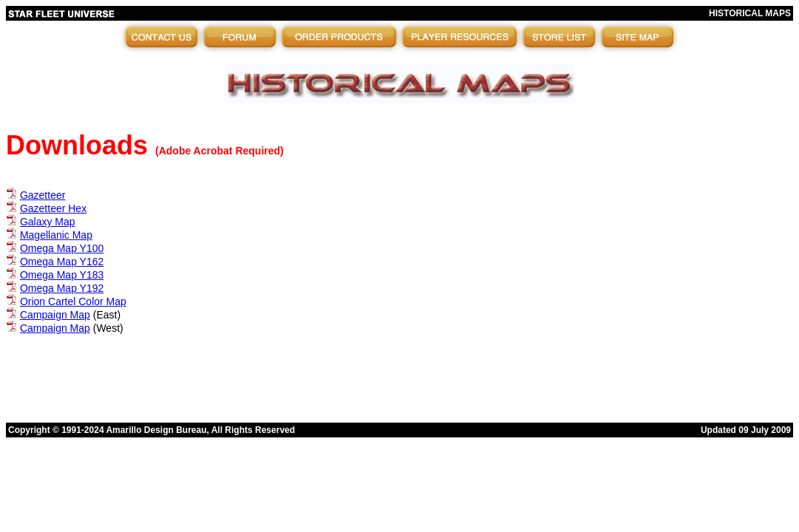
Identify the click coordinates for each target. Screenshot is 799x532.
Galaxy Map (48, 222)
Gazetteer (42, 195)
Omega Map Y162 (62, 262)
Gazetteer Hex (53, 208)
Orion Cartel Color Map (73, 301)
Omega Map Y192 (62, 288)
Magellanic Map (56, 235)
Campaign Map (55, 315)
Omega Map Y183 (62, 275)
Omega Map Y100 (62, 248)
